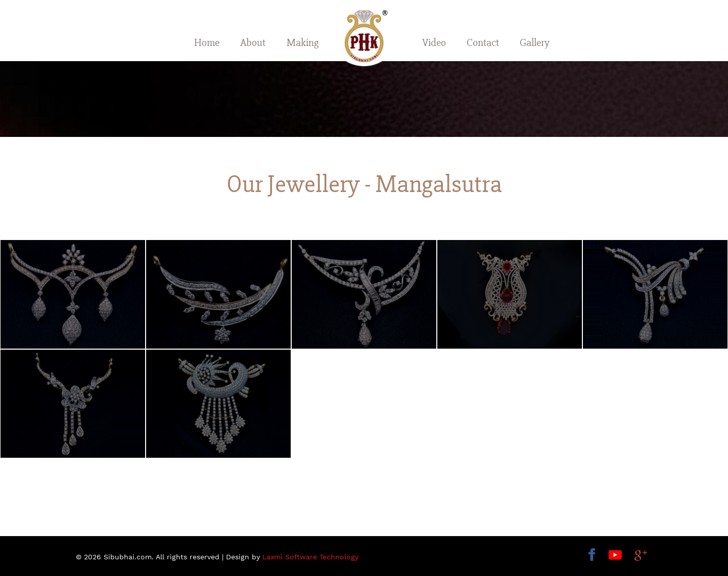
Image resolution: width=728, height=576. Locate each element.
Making (303, 43)
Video (434, 43)
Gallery (535, 43)
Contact (483, 43)
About (253, 43)
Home (207, 43)
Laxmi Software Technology (310, 557)
